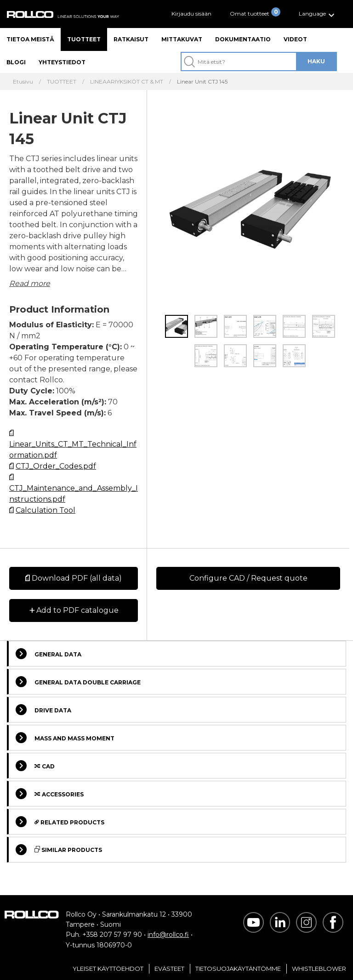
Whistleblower (319, 969)
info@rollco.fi (168, 935)
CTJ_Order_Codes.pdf (56, 466)
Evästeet (169, 969)
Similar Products (59, 850)
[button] (318, 14)
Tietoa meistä (30, 39)
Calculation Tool (46, 510)
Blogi (16, 62)
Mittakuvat (182, 39)
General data (48, 654)
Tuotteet (84, 39)
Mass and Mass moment (65, 738)
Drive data (43, 710)
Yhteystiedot (62, 62)
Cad (35, 766)
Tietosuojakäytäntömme (238, 969)
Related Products (60, 822)
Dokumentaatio (243, 39)
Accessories (50, 794)
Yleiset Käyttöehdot (108, 969)
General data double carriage (78, 682)
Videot (295, 39)
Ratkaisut (131, 39)
